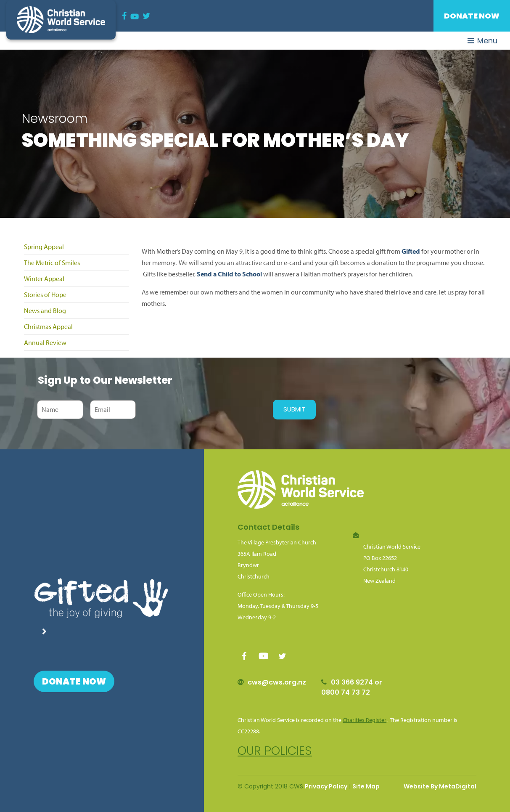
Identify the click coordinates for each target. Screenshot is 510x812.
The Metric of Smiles (52, 263)
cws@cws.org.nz (277, 682)
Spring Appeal (44, 247)
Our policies (275, 751)
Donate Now (472, 16)
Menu (482, 41)
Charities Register (365, 720)
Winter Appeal (44, 279)
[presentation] (202, 409)
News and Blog (45, 310)
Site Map (366, 786)
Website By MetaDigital (440, 786)
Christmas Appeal (48, 326)
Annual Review (45, 342)
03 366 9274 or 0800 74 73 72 (352, 687)
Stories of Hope (45, 295)
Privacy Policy (326, 786)
